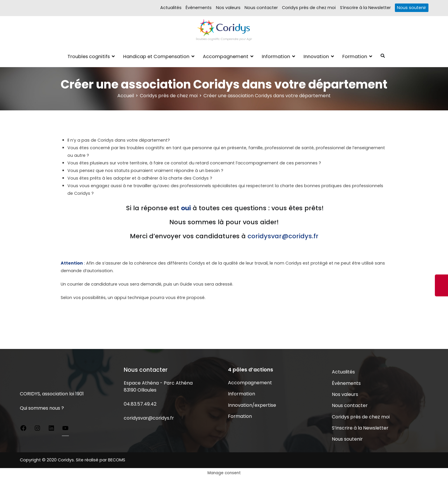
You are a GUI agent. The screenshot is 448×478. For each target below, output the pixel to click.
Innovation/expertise (252, 405)
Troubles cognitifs (89, 57)
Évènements (199, 8)
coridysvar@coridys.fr (149, 418)
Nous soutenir (412, 8)
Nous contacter (261, 8)
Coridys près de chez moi (309, 8)
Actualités (171, 8)
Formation (355, 57)
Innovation (316, 57)
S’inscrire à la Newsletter (365, 8)
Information (276, 57)
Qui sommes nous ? (42, 408)
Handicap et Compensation (156, 57)
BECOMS (117, 460)
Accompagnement (226, 57)
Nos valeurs (228, 8)
